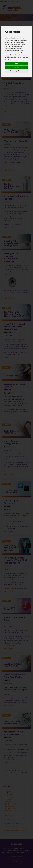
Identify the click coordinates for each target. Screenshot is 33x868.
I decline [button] (16, 67)
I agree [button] (16, 64)
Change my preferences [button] (16, 71)
